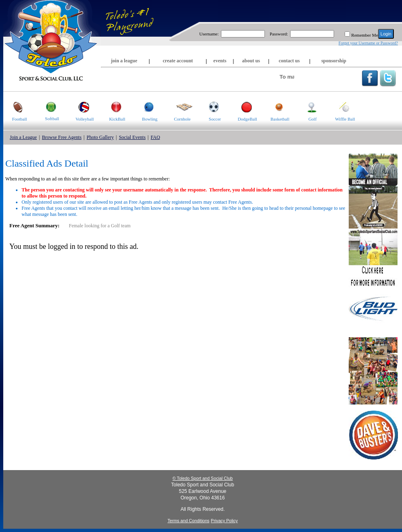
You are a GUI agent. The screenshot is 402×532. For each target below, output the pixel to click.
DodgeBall (244, 107)
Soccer (210, 107)
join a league (124, 61)
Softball (47, 106)
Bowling (145, 107)
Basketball (276, 107)
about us (251, 61)
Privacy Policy (224, 521)
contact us (289, 61)
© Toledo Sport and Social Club (203, 478)
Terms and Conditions (189, 521)
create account (178, 61)
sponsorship (334, 61)
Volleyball (81, 107)
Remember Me (365, 35)
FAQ (155, 137)
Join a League (23, 137)
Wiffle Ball (342, 107)
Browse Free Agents (62, 137)
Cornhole (179, 107)
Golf (307, 107)
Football (15, 107)
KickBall (113, 107)
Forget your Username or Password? (368, 43)
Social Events (132, 137)
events (220, 61)
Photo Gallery (100, 137)
